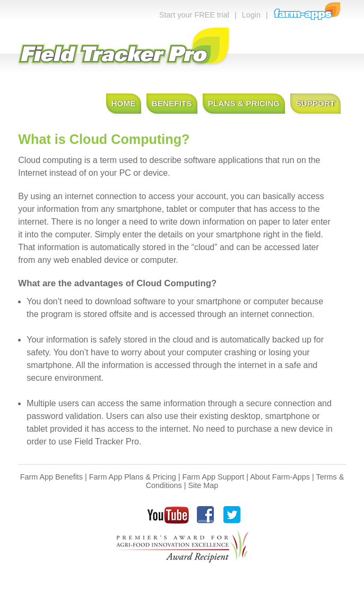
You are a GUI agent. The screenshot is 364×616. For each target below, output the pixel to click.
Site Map (203, 485)
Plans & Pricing (244, 103)
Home (124, 103)
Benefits (172, 103)
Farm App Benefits (51, 477)
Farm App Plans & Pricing (133, 477)
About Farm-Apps (280, 477)
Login (251, 15)
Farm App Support (214, 477)
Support (315, 103)
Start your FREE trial (194, 15)
